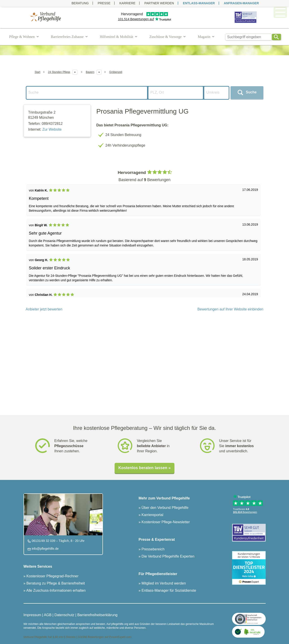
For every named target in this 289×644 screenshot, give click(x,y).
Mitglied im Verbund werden (163, 583)
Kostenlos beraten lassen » (144, 468)
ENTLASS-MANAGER (199, 3)
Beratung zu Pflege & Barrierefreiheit (55, 583)
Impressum (32, 615)
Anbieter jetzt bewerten (44, 309)
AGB (48, 615)
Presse (104, 3)
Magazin (204, 37)
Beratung (80, 3)
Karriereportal (152, 515)
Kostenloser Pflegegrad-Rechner (52, 576)
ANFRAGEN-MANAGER (241, 3)
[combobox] (248, 37)
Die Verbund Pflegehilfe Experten (167, 556)
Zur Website (52, 129)
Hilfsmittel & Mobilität (116, 37)
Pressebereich (153, 549)
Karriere (128, 3)
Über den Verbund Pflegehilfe (164, 508)
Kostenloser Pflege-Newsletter (165, 522)
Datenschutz (64, 615)
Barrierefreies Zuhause (67, 37)
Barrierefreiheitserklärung (98, 615)
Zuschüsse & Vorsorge (165, 37)
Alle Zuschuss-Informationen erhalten (55, 590)
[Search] (277, 37)
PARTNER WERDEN (159, 3)
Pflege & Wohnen (22, 37)
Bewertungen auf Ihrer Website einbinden (230, 309)
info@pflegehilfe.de (45, 549)
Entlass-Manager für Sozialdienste (168, 590)
